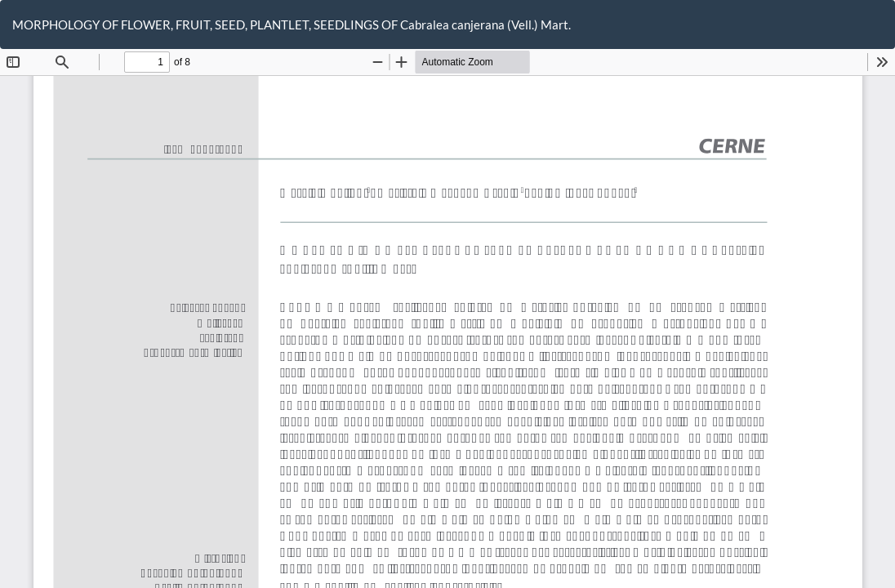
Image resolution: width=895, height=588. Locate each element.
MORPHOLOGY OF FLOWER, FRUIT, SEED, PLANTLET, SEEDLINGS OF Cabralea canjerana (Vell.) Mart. (292, 24)
